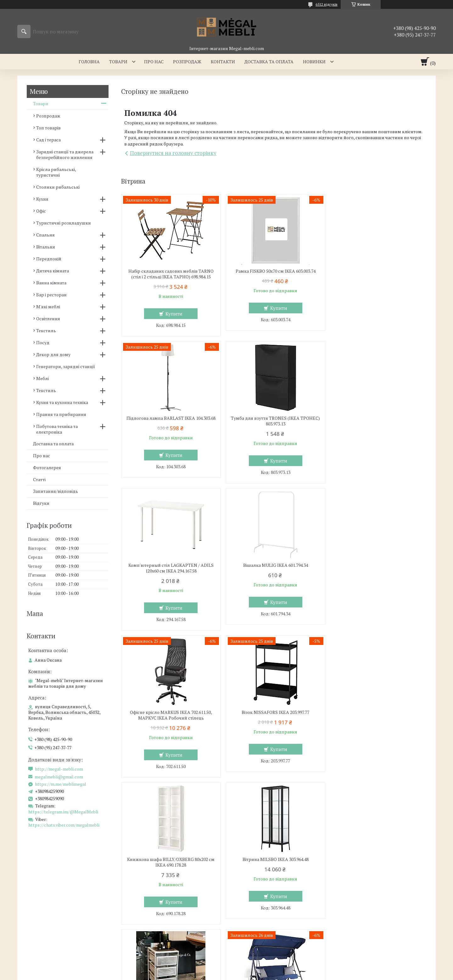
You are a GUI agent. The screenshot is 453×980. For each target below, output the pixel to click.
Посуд (43, 342)
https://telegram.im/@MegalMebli (63, 812)
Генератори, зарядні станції (66, 366)
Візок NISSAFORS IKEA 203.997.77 (274, 565)
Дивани (243, 901)
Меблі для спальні (148, 883)
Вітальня (46, 247)
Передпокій (49, 259)
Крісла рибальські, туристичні (56, 172)
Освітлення (48, 319)
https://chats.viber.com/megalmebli (64, 825)
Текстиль (46, 330)
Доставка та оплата (269, 62)
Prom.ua (256, 963)
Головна (89, 62)
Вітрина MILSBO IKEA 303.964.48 (170, 712)
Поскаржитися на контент (255, 974)
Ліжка (134, 901)
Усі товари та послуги (396, 786)
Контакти (223, 62)
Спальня (45, 235)
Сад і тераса (48, 140)
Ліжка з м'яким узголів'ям (156, 892)
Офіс (41, 211)
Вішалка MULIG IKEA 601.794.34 (377, 418)
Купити (173, 314)
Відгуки (41, 503)
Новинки (314, 62)
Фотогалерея (47, 467)
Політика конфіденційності (305, 974)
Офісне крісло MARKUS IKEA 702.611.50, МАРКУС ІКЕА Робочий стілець (170, 568)
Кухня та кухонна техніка (62, 402)
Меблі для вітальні (254, 883)
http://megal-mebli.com (59, 769)
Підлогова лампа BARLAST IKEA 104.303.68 (377, 274)
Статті (39, 479)
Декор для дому (53, 354)
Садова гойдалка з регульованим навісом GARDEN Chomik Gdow (377, 715)
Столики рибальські (58, 187)
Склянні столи (37, 892)
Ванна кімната (51, 283)
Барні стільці (36, 901)
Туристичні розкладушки (64, 223)
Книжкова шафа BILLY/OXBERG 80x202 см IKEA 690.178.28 (377, 568)
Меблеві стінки (251, 892)
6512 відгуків (327, 4)
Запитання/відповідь (56, 491)
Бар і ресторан (51, 295)
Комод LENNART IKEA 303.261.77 (274, 712)
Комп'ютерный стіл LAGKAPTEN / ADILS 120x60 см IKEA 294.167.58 (274, 421)
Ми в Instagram (357, 920)
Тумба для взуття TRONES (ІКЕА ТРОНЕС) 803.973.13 (170, 421)
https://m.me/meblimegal (61, 784)
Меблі (42, 378)
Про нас (154, 62)
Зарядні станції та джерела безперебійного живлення (65, 154)
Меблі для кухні (39, 883)
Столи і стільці (37, 911)
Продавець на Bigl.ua (226, 968)
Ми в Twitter (354, 911)
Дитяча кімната (53, 271)
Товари (118, 62)
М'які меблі (48, 307)
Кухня (42, 199)
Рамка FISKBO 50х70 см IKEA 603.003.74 (274, 271)
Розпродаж (187, 62)
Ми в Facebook (356, 929)
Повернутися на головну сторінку (173, 153)
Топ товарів (48, 128)
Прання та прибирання (61, 414)
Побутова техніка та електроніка (57, 429)
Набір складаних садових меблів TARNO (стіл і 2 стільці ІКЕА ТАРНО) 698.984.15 (170, 274)
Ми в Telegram (356, 938)
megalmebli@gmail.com (59, 777)
